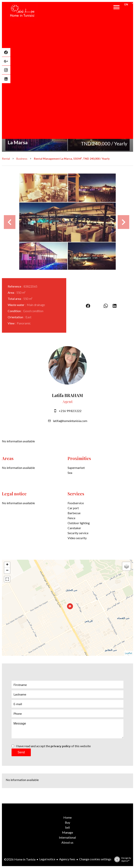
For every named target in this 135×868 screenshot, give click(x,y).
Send (21, 752)
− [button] (7, 571)
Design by (122, 859)
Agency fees (67, 859)
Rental (6, 159)
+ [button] (7, 565)
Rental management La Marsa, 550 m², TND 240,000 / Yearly (72, 159)
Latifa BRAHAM (67, 395)
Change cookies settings (95, 859)
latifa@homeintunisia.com (70, 421)
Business (22, 159)
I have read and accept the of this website (53, 746)
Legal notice (47, 859)
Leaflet (129, 653)
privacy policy (61, 746)
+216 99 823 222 (70, 411)
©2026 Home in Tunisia (20, 859)
